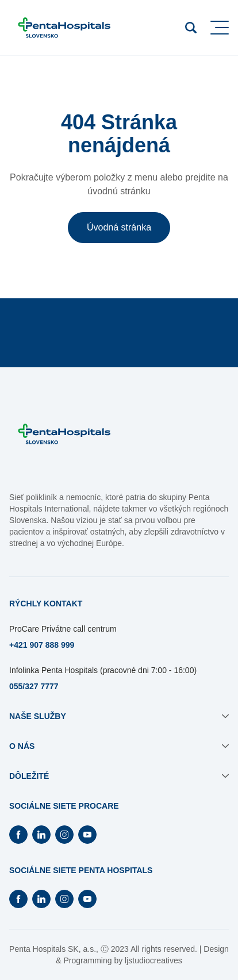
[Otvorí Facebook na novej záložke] (18, 835)
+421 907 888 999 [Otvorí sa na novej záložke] (42, 645)
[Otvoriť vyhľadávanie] (191, 28)
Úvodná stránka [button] (119, 227)
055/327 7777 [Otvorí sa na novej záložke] (34, 686)
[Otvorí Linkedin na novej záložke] (41, 835)
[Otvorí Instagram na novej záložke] (64, 835)
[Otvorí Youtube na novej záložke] (87, 835)
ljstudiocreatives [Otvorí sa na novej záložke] (153, 960)
